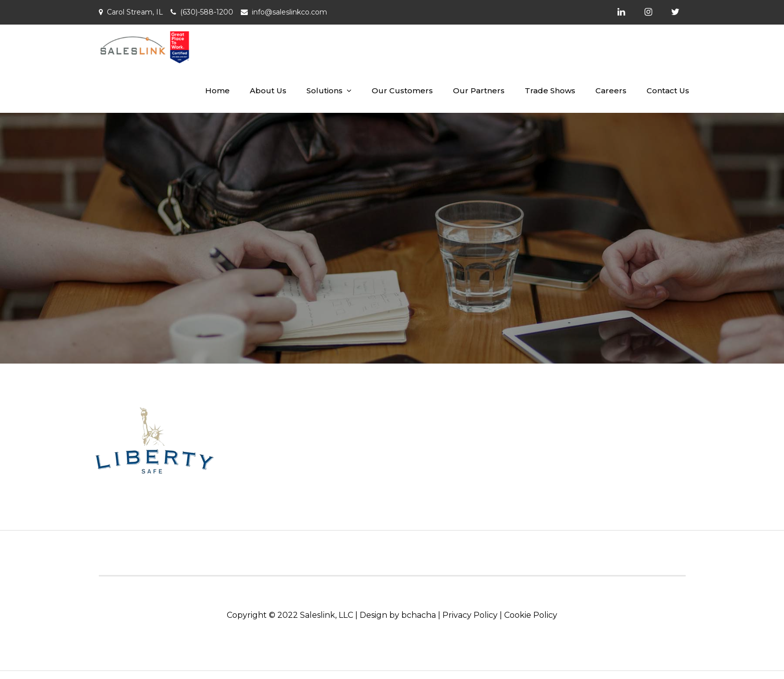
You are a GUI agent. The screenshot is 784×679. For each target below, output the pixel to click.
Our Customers (402, 91)
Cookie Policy (531, 615)
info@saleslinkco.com (289, 12)
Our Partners (479, 91)
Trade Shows (550, 91)
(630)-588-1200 (207, 12)
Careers (611, 91)
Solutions (325, 91)
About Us (268, 91)
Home (217, 91)
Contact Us (668, 91)
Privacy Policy (470, 615)
